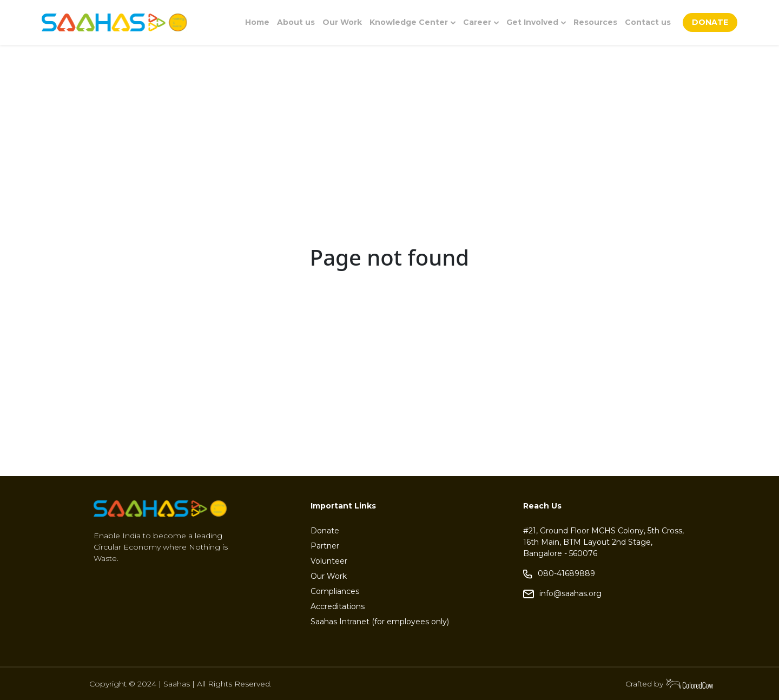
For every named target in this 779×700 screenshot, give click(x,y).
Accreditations (338, 606)
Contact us (648, 22)
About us (296, 22)
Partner (325, 546)
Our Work (342, 22)
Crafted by (670, 684)
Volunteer (329, 561)
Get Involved (536, 22)
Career (481, 22)
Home (257, 22)
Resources (595, 22)
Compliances (335, 591)
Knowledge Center (412, 22)
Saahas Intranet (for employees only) (380, 622)
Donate (325, 531)
